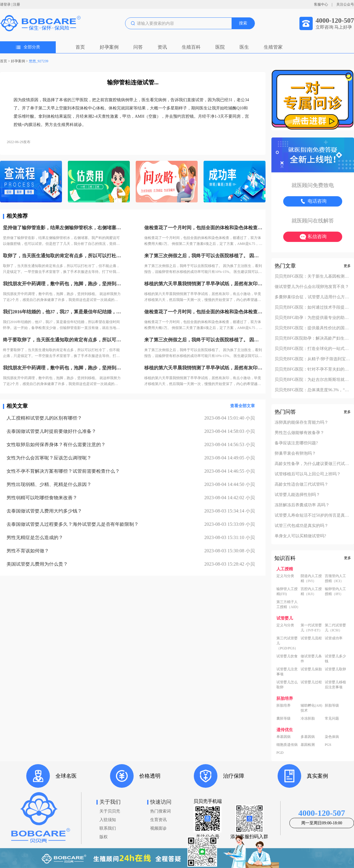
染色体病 (332, 737)
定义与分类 (285, 576)
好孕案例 (109, 47)
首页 (80, 47)
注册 (17, 4)
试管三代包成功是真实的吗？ (301, 526)
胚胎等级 (332, 705)
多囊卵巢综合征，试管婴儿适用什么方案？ (313, 297)
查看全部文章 (242, 406)
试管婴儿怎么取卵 (287, 685)
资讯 (162, 47)
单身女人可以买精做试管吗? (300, 536)
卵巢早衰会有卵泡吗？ (295, 453)
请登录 (5, 4)
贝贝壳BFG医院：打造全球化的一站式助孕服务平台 (313, 349)
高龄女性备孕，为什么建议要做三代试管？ (313, 464)
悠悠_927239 (39, 61)
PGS (328, 745)
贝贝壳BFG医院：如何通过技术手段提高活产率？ (313, 307)
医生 (244, 47)
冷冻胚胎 (308, 718)
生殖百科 (191, 47)
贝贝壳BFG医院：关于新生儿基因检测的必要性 (313, 276)
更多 (347, 266)
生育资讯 (158, 820)
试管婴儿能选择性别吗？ (297, 495)
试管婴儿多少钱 (335, 659)
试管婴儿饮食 (287, 656)
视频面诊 (158, 828)
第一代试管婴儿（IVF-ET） (312, 628)
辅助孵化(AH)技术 (311, 708)
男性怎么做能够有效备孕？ (299, 433)
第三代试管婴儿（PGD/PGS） (287, 643)
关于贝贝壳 (110, 811)
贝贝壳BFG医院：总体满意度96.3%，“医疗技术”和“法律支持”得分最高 (313, 390)
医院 (220, 47)
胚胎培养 (283, 705)
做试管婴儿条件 (311, 659)
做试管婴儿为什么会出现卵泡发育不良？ (312, 287)
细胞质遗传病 (287, 745)
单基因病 (283, 737)
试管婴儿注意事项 (287, 672)
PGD (280, 753)
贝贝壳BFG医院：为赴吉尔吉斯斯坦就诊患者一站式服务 (313, 380)
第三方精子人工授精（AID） (288, 604)
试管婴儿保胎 (311, 669)
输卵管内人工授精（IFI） (335, 591)
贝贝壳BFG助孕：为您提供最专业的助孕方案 (313, 318)
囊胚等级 (283, 718)
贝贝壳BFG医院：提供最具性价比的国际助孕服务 (313, 328)
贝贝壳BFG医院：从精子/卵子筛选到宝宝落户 (313, 359)
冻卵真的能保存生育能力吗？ (301, 422)
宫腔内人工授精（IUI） (311, 591)
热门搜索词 (160, 811)
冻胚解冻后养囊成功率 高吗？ (302, 505)
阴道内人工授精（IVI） (311, 578)
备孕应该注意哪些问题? (296, 443)
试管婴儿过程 (311, 682)
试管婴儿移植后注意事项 (335, 685)
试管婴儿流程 (311, 638)
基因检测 (308, 745)
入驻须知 (108, 820)
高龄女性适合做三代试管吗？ (301, 484)
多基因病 (308, 737)
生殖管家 (273, 47)
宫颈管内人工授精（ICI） (335, 578)
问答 (138, 47)
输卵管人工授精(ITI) (287, 591)
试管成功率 (334, 638)
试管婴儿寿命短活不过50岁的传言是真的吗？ (313, 515)
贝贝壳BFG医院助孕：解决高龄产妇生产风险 (313, 338)
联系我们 (108, 828)
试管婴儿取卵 (335, 669)
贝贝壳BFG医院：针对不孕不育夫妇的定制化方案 (313, 369)
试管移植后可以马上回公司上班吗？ (308, 474)
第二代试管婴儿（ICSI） (335, 628)
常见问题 (332, 718)
